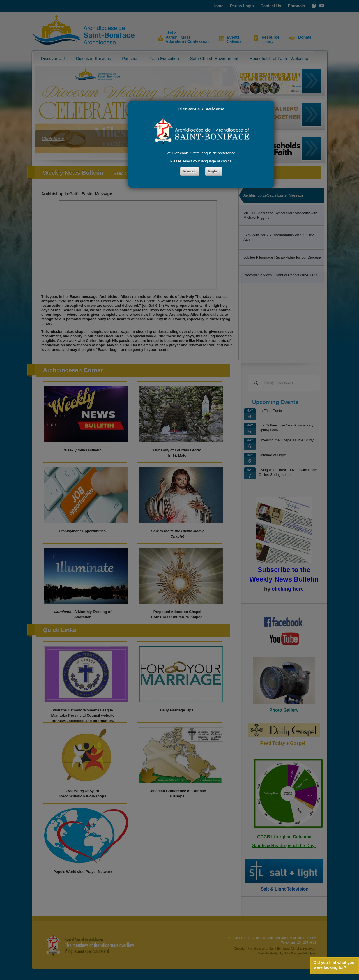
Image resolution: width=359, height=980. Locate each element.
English (214, 171)
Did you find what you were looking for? (334, 965)
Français (190, 171)
